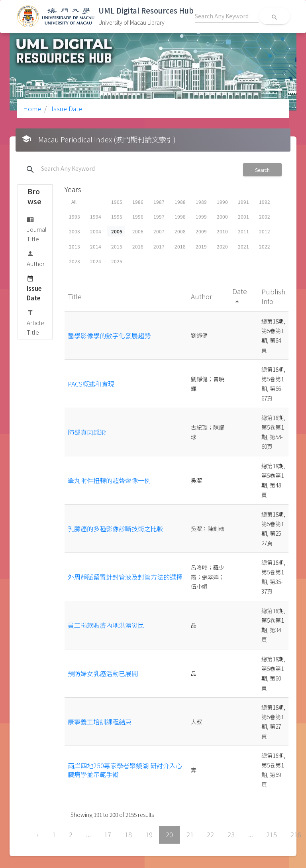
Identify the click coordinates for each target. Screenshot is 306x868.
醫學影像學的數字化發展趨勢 (109, 335)
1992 (265, 202)
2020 (222, 246)
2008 (180, 231)
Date (240, 296)
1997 (159, 216)
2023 (75, 261)
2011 (243, 231)
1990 (222, 202)
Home (32, 108)
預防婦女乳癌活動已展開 (103, 673)
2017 (159, 246)
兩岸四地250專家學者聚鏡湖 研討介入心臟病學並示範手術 (125, 770)
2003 (75, 231)
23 (231, 834)
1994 (96, 216)
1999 (201, 216)
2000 (222, 216)
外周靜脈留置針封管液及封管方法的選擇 (125, 577)
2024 (96, 261)
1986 (138, 202)
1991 (243, 202)
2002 (265, 216)
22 (210, 834)
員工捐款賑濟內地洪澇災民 (106, 625)
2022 (265, 246)
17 (108, 834)
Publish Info (273, 296)
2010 (222, 231)
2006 (138, 231)
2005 (117, 231)
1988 (180, 202)
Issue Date (66, 108)
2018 (180, 246)
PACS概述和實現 (91, 384)
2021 (243, 246)
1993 (75, 216)
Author (36, 258)
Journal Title (37, 229)
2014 (96, 246)
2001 (243, 216)
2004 (96, 231)
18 (128, 834)
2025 (117, 261)
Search (262, 170)
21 (190, 834)
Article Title (35, 322)
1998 (180, 216)
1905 (117, 202)
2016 (138, 246)
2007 (159, 231)
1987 (159, 202)
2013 (75, 246)
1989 (201, 202)
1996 (138, 216)
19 (149, 834)
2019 (201, 246)
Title (76, 296)
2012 (265, 231)
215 (272, 834)
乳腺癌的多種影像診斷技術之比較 (116, 529)
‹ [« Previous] (38, 834)
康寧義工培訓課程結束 (100, 722)
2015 (117, 246)
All (74, 202)
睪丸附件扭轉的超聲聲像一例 (109, 480)
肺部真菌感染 (87, 432)
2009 (201, 231)
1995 (117, 216)
